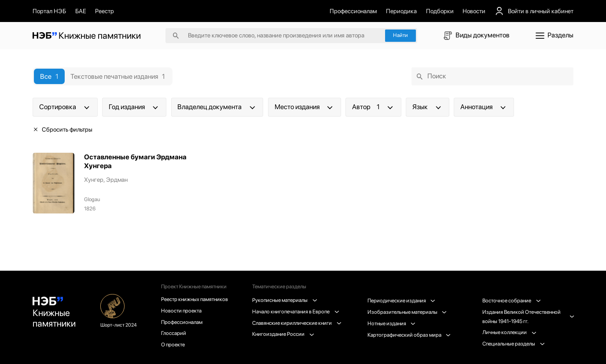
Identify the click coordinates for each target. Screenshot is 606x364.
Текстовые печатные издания (118, 76)
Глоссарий (174, 333)
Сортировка (65, 107)
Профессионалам (353, 11)
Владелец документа (217, 107)
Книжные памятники (54, 313)
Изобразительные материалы (407, 312)
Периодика (401, 11)
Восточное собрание (511, 301)
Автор (373, 107)
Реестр (105, 11)
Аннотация (484, 107)
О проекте (173, 345)
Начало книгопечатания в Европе (296, 312)
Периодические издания (401, 301)
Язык (428, 107)
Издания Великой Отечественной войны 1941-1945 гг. (528, 317)
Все (49, 76)
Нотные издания (391, 324)
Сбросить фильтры (62, 129)
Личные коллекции (509, 332)
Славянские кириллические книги (297, 323)
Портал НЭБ (49, 11)
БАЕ (81, 11)
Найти (400, 35)
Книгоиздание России (283, 334)
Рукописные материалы (285, 300)
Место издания (305, 107)
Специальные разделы (513, 344)
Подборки (440, 11)
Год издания (134, 107)
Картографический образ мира (409, 335)
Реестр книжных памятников (195, 299)
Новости (474, 11)
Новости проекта (181, 311)
